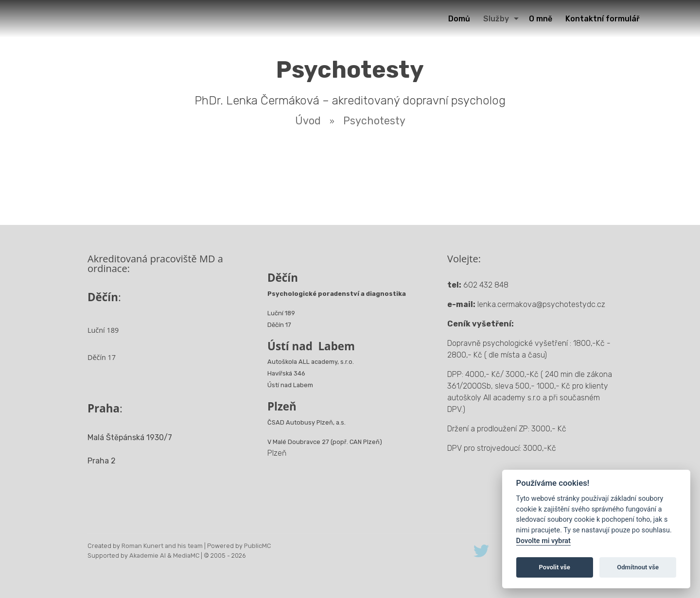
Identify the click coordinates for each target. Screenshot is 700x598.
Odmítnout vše (638, 567)
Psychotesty (374, 121)
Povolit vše (555, 567)
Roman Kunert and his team (162, 546)
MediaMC (186, 555)
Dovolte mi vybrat (543, 541)
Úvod (308, 121)
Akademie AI (148, 555)
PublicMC (257, 546)
